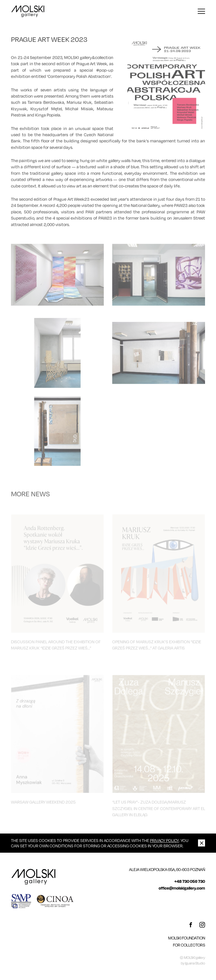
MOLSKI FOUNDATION (187, 938)
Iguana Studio (195, 963)
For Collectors (189, 945)
